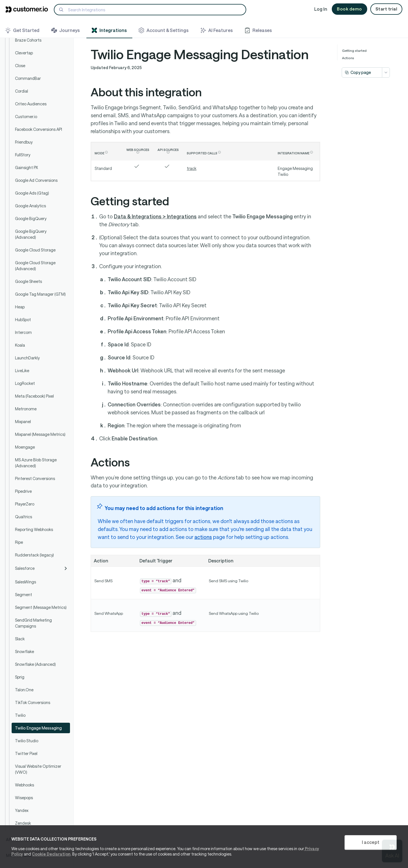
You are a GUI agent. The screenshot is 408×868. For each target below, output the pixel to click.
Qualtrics (24, 517)
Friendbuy (24, 142)
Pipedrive (23, 491)
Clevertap (24, 53)
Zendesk (23, 823)
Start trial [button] (386, 9)
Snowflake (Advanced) (35, 664)
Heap (20, 307)
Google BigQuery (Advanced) (31, 234)
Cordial (22, 91)
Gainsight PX (26, 168)
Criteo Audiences (31, 104)
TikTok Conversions (33, 702)
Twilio (20, 715)
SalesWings (25, 582)
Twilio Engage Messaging (38, 728)
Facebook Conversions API (39, 129)
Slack (20, 639)
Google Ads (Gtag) (32, 193)
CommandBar (28, 78)
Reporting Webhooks (34, 529)
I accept (371, 842)
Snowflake (25, 651)
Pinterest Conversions (35, 478)
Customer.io (26, 117)
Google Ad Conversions (36, 180)
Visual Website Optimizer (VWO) (38, 769)
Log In (321, 9)
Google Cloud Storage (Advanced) (35, 266)
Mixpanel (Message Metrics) (40, 434)
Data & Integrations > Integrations (155, 216)
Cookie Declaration (51, 854)
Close (20, 66)
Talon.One (24, 690)
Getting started (354, 50)
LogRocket (25, 383)
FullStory (23, 155)
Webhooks (25, 785)
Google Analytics (30, 206)
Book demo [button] (349, 9)
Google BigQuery (31, 218)
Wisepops (24, 798)
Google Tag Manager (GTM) (40, 294)
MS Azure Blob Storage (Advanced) (36, 463)
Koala (20, 345)
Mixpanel (23, 422)
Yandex (22, 810)
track (192, 168)
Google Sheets (28, 281)
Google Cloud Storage (35, 250)
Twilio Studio (27, 741)
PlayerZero (25, 504)
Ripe (19, 542)
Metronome (26, 409)
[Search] (150, 10)
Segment (24, 595)
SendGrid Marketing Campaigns (33, 623)
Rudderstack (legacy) (34, 555)
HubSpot (23, 320)
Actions (348, 58)
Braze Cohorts (28, 40)
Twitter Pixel (26, 753)
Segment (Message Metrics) (41, 607)
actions (203, 537)
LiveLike (22, 371)
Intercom (23, 332)
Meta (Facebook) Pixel (34, 396)
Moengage (25, 447)
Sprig (20, 677)
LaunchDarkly (27, 358)
